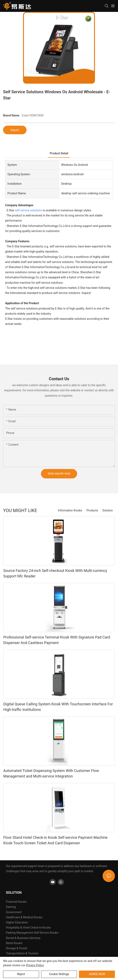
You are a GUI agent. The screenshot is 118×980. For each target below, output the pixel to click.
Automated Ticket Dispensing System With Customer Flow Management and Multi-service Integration (51, 773)
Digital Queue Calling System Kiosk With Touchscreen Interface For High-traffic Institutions (58, 707)
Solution (108, 510)
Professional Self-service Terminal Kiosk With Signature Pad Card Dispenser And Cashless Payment (57, 640)
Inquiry (15, 130)
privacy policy (35, 965)
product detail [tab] (59, 153)
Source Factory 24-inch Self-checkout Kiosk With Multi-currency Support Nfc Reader (55, 573)
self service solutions (29, 210)
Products (92, 510)
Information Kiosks (70, 510)
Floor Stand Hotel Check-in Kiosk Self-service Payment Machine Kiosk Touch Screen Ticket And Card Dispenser (55, 840)
